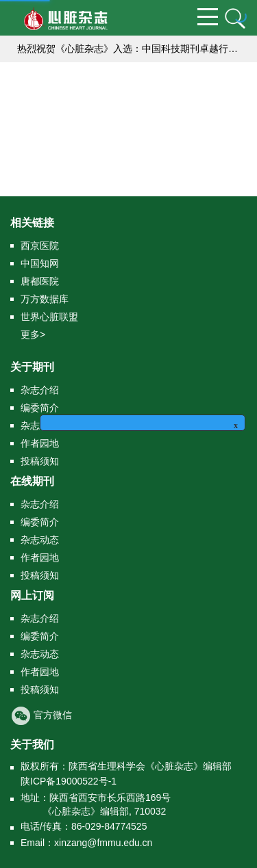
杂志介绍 (40, 390)
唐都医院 (40, 281)
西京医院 (40, 246)
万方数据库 (45, 299)
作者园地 (40, 443)
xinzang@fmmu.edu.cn (103, 843)
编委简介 (40, 408)
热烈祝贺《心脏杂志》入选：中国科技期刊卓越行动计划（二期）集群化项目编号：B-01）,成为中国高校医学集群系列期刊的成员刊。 (132, 49)
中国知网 (40, 263)
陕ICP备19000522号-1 (69, 781)
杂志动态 (40, 540)
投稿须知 (40, 461)
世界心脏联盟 (49, 317)
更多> (33, 334)
